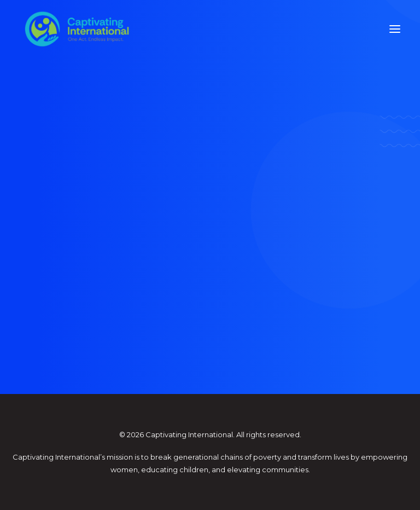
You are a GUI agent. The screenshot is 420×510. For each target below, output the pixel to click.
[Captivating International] (77, 29)
